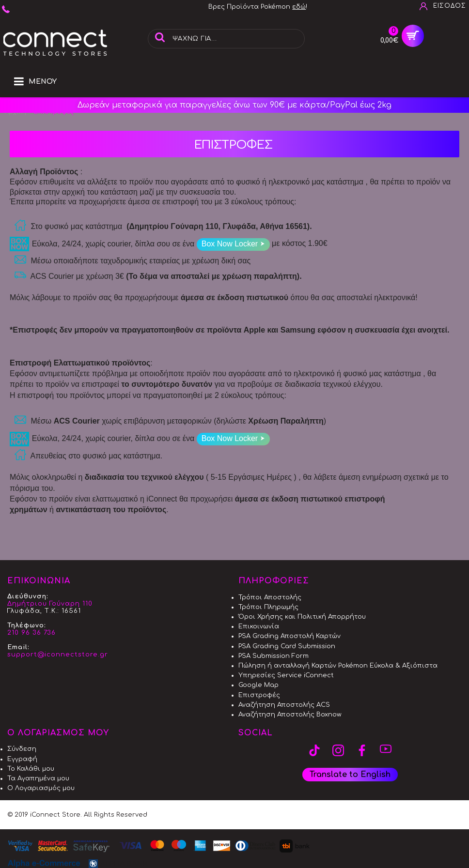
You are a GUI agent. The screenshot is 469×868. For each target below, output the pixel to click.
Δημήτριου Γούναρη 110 (50, 604)
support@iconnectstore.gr (58, 655)
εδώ (299, 7)
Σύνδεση (22, 749)
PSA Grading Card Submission (287, 646)
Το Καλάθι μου (31, 769)
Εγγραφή (22, 759)
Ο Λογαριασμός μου (41, 788)
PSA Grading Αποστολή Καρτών (289, 636)
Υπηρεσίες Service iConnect (286, 675)
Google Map (258, 685)
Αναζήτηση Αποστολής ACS (284, 705)
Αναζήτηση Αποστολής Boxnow (290, 715)
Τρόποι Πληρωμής (268, 607)
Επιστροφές (259, 695)
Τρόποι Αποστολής (270, 597)
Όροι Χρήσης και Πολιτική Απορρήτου (302, 617)
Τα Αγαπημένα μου (38, 778)
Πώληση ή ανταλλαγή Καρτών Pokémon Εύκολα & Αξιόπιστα (338, 666)
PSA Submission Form (274, 656)
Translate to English (350, 775)
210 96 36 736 (31, 633)
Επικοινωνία (259, 626)
